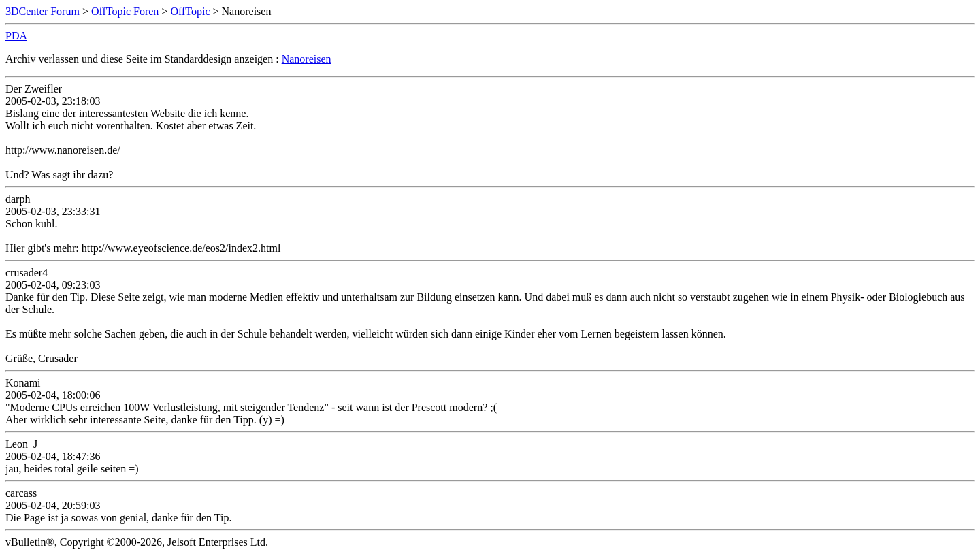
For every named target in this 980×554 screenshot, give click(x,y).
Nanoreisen (307, 59)
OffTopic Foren (125, 11)
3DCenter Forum (43, 11)
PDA (16, 36)
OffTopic (190, 11)
